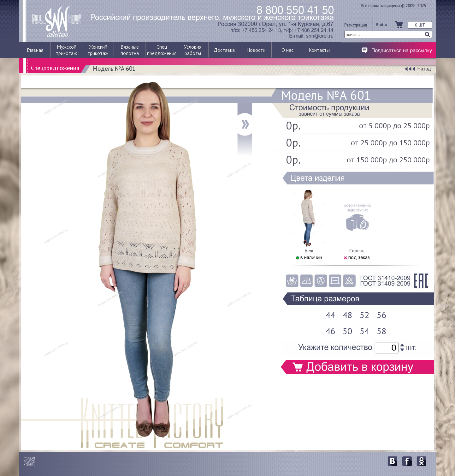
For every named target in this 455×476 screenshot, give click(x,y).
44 (330, 315)
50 (347, 331)
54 (364, 331)
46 (330, 331)
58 (381, 331)
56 (381, 315)
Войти (381, 25)
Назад (424, 69)
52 (364, 315)
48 (347, 315)
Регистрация (356, 25)
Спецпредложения (55, 68)
